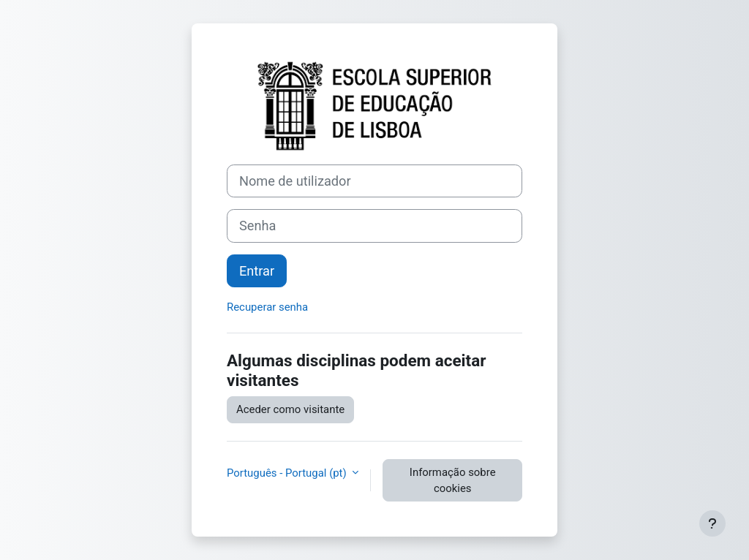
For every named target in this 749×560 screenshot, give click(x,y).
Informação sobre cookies (453, 480)
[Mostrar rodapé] (712, 523)
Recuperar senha (267, 307)
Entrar (257, 271)
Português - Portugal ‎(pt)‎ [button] (288, 473)
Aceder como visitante (290, 409)
